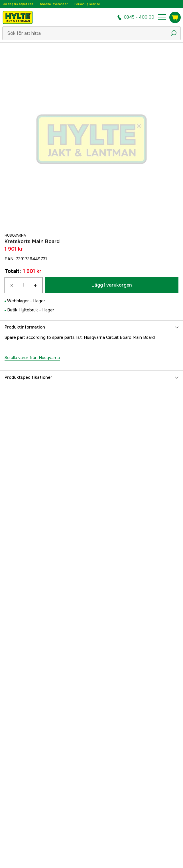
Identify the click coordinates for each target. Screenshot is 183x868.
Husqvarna (15, 235)
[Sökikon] (174, 33)
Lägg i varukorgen (112, 285)
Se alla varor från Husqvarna (32, 358)
